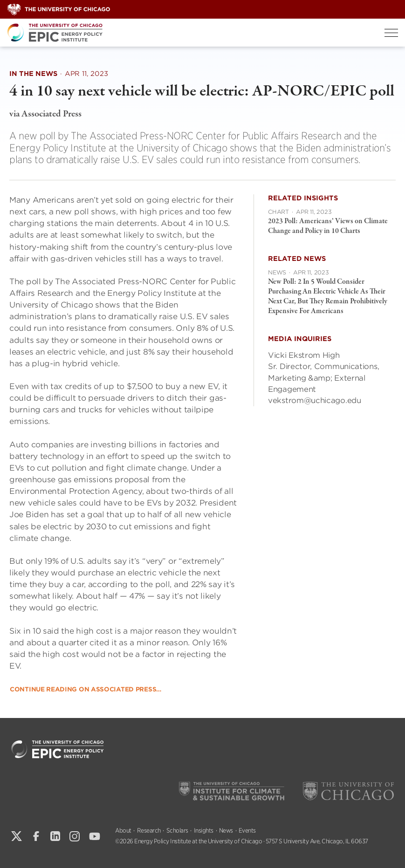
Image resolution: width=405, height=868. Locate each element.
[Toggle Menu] (391, 33)
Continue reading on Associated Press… (86, 689)
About (123, 830)
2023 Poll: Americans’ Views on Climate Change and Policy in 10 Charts (328, 226)
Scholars (177, 830)
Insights (204, 830)
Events (247, 830)
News (226, 830)
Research (149, 830)
